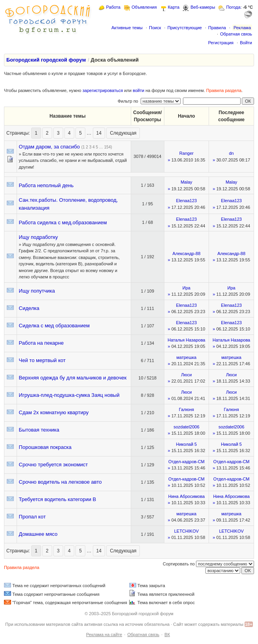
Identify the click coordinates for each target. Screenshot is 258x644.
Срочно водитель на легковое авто (60, 482)
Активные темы (127, 28)
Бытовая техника (39, 430)
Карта (174, 7)
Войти (246, 43)
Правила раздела (224, 90)
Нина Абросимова (186, 496)
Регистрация (221, 43)
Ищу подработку (39, 237)
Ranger (186, 153)
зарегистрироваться (103, 90)
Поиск (155, 28)
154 (108, 147)
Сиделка (29, 308)
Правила (217, 28)
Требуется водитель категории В (58, 499)
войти (138, 90)
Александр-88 (186, 253)
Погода (233, 7)
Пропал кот (32, 517)
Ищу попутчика (37, 291)
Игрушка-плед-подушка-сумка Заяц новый (69, 395)
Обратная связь (236, 34)
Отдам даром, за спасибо (49, 147)
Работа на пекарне (41, 343)
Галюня (186, 409)
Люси (186, 375)
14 (99, 133)
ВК (167, 635)
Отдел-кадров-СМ (186, 462)
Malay (186, 182)
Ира (186, 288)
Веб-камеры (203, 7)
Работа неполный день (46, 185)
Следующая (123, 133)
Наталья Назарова (186, 340)
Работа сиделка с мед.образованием (63, 222)
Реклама (242, 28)
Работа (113, 7)
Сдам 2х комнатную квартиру (54, 412)
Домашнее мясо (38, 534)
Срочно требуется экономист (54, 465)
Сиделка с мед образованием (54, 326)
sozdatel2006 (186, 427)
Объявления (144, 7)
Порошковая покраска (45, 447)
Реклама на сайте (104, 635)
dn (232, 153)
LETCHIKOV (186, 531)
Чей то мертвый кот (42, 360)
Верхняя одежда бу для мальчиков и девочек (73, 378)
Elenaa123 (187, 201)
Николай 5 (186, 444)
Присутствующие (185, 28)
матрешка (187, 357)
